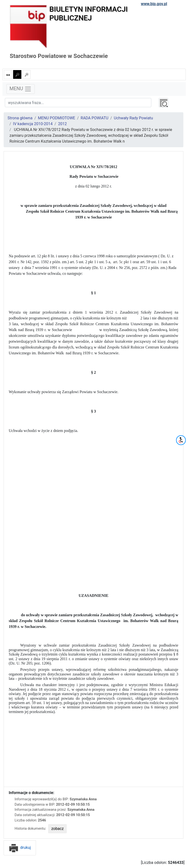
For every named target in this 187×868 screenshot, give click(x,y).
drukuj (20, 848)
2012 (62, 124)
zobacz (57, 829)
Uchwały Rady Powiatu (133, 118)
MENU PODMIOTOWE (56, 118)
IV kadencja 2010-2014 (33, 124)
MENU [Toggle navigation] (21, 89)
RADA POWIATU (94, 118)
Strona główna (20, 118)
